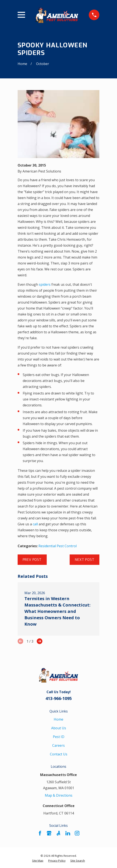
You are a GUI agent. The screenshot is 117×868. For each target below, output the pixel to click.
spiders (45, 284)
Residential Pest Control (58, 546)
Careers (58, 745)
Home (58, 719)
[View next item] (40, 641)
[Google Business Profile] (49, 833)
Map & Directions (59, 795)
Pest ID (59, 737)
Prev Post (32, 560)
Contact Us (59, 754)
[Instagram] (77, 833)
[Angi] (58, 833)
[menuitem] (38, 861)
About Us (59, 728)
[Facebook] (40, 833)
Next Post (85, 560)
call (35, 524)
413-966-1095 (59, 698)
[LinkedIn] (68, 833)
